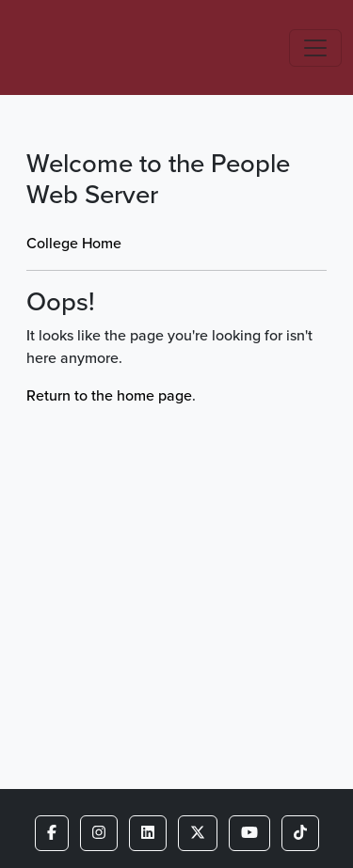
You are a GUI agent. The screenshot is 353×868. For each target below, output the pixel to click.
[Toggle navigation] (315, 48)
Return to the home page (109, 395)
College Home (74, 243)
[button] (52, 833)
